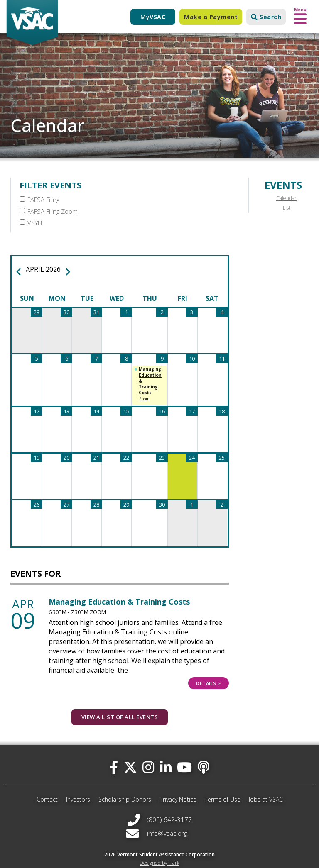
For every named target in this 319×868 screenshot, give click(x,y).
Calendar (286, 198)
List (287, 208)
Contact (47, 787)
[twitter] (130, 755)
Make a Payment (211, 17)
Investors (78, 787)
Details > (209, 671)
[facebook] (114, 755)
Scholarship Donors (125, 787)
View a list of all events (120, 705)
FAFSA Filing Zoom (157, 200)
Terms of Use (223, 787)
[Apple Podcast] (204, 755)
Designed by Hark (159, 851)
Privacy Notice (178, 787)
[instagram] (148, 755)
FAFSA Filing (39, 200)
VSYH (31, 211)
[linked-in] (166, 755)
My (153, 17)
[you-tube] (184, 755)
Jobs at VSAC (266, 787)
